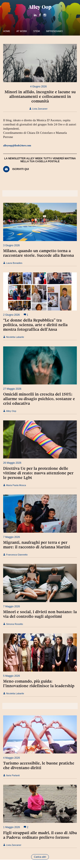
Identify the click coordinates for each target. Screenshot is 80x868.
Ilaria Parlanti (11, 775)
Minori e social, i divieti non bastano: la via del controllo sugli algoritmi (40, 614)
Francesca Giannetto (15, 555)
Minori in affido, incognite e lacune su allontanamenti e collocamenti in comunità (40, 96)
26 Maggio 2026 (12, 463)
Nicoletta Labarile (14, 337)
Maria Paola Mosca (15, 485)
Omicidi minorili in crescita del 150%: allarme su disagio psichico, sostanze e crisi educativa (39, 399)
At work (22, 31)
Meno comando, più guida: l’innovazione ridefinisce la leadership (39, 683)
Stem (37, 31)
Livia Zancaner (38, 109)
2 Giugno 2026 (11, 315)
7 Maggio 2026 (11, 537)
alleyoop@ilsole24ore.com (17, 146)
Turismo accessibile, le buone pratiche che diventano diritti (39, 765)
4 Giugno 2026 (38, 87)
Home (7, 31)
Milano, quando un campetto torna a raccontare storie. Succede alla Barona (39, 253)
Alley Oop (40, 7)
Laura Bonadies (13, 263)
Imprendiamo (54, 31)
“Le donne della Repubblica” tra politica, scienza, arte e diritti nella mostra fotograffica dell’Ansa (35, 325)
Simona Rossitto (13, 624)
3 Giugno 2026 (11, 245)
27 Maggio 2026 (12, 389)
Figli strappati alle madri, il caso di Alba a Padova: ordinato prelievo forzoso (40, 835)
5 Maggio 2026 (11, 676)
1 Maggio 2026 (11, 827)
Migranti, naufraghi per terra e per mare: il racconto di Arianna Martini (37, 545)
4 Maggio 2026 (11, 758)
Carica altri (40, 857)
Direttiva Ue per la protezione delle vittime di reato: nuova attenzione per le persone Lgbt (38, 473)
